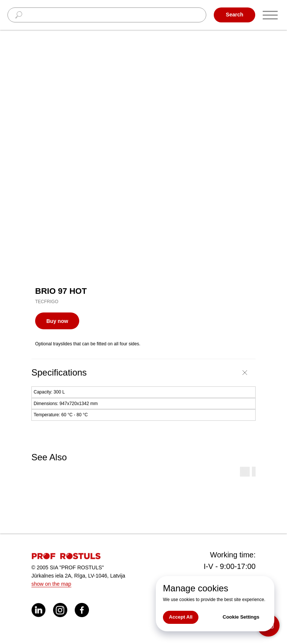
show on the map (51, 584)
